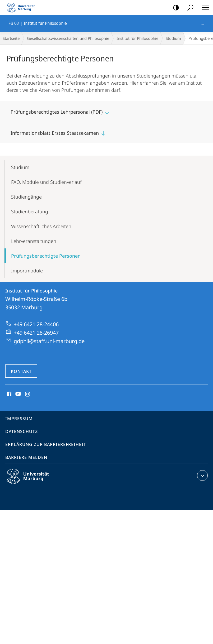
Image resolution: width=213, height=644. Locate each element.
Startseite (11, 38)
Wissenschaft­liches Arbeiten (41, 226)
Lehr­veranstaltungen (34, 241)
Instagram (28, 394)
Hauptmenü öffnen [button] (204, 7)
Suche (189, 8)
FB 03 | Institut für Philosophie (204, 24)
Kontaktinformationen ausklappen (202, 475)
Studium (173, 38)
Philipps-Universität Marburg (33, 480)
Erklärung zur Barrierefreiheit (46, 444)
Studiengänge (26, 197)
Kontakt (21, 371)
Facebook (9, 394)
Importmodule (27, 271)
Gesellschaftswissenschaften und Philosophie (68, 38)
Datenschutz (22, 431)
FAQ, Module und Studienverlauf (46, 182)
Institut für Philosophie (137, 38)
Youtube (18, 394)
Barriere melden (26, 457)
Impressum (19, 419)
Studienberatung (30, 212)
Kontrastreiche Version (174, 8)
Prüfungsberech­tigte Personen (46, 256)
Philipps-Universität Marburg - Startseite (22, 7)
